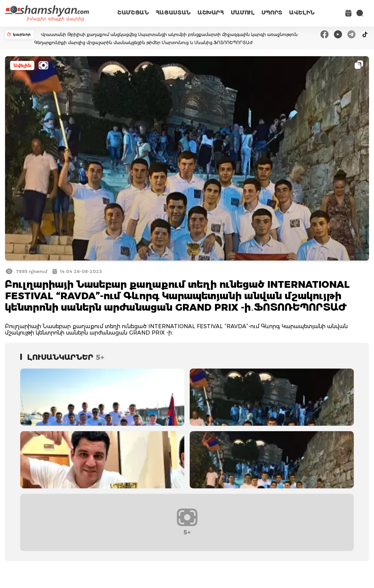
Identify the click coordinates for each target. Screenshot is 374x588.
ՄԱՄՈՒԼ (243, 13)
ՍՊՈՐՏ (272, 13)
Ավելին (22, 65)
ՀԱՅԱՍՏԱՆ (173, 13)
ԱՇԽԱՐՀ (211, 13)
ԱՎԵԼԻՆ (302, 13)
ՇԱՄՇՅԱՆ (133, 13)
